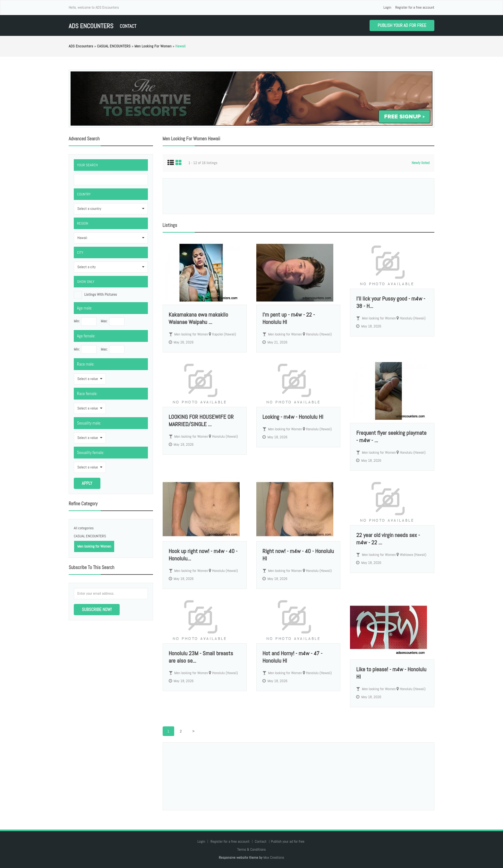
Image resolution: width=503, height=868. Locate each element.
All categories (84, 528)
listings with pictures (101, 294)
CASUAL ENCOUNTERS (90, 536)
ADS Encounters (91, 26)
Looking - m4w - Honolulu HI (293, 417)
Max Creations (274, 857)
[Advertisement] (298, 196)
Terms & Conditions (251, 849)
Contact (128, 26)
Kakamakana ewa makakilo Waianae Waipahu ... (198, 318)
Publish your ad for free (402, 25)
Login (387, 7)
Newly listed (421, 163)
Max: (104, 321)
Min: (77, 321)
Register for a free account (415, 7)
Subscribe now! (97, 609)
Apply (87, 483)
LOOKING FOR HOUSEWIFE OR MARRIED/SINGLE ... (201, 420)
